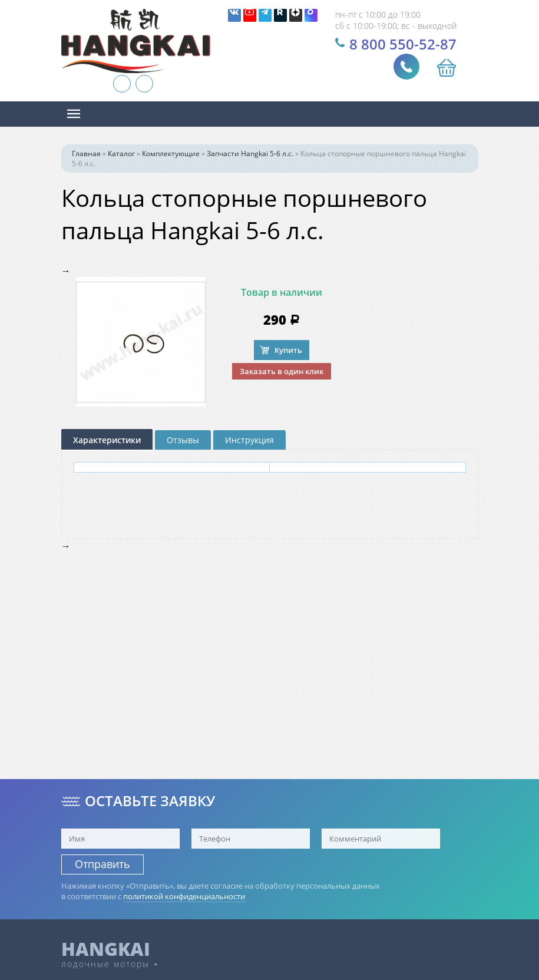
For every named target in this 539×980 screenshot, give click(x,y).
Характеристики (107, 440)
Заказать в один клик (282, 371)
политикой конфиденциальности (184, 896)
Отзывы (183, 440)
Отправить (102, 864)
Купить (288, 350)
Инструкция (249, 440)
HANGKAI (106, 949)
